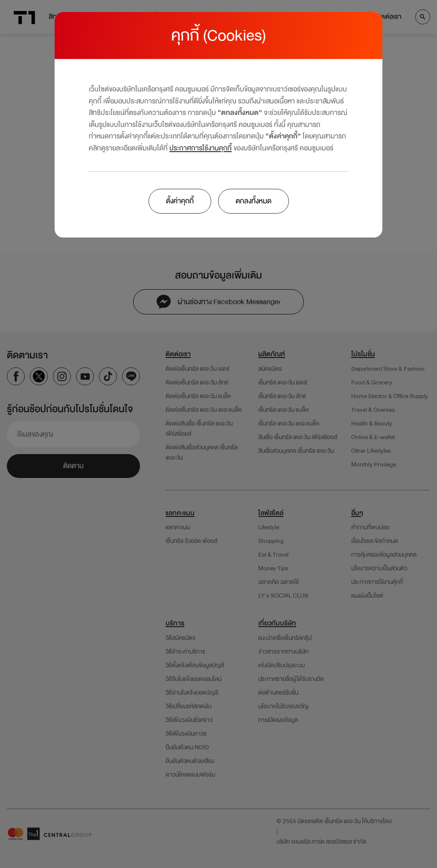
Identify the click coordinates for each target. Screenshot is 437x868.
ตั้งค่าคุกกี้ (180, 201)
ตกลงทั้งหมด (253, 201)
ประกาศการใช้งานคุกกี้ (201, 148)
